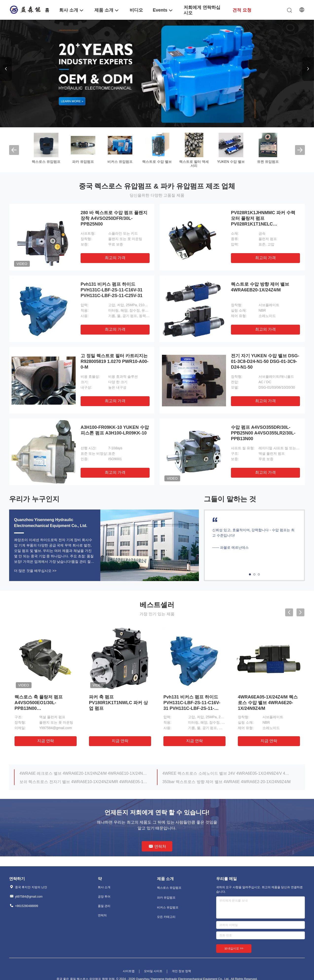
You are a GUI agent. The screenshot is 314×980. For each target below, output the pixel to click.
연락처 (102, 915)
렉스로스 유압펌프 (46, 162)
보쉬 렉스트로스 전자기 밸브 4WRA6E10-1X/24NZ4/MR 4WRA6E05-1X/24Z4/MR (84, 782)
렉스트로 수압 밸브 (157, 162)
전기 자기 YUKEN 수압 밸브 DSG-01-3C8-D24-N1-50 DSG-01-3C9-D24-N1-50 (265, 361)
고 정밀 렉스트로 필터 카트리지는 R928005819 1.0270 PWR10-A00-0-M (114, 361)
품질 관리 (104, 906)
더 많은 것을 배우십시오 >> (35, 571)
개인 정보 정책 (182, 971)
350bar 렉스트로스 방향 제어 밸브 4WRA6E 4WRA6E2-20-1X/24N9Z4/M (227, 782)
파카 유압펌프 (83, 162)
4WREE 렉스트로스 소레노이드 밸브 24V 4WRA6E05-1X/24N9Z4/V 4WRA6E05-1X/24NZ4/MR (227, 773)
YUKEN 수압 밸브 (231, 162)
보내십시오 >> (234, 948)
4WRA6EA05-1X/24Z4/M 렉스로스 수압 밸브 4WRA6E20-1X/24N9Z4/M (268, 703)
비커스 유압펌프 (120, 162)
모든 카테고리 (166, 917)
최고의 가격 (115, 258)
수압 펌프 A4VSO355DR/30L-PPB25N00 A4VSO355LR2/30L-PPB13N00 (263, 433)
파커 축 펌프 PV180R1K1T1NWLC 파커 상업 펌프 (118, 703)
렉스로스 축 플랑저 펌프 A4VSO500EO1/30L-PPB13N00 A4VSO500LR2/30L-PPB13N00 (39, 708)
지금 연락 (46, 741)
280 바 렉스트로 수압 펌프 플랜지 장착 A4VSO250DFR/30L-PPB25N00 (114, 218)
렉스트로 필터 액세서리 (194, 164)
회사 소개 (104, 887)
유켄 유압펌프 (268, 162)
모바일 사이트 (153, 971)
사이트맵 (129, 971)
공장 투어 (104, 897)
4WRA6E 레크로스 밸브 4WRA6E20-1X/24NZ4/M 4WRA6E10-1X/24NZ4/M (84, 773)
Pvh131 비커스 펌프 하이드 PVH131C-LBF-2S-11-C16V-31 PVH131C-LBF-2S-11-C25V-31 (112, 290)
